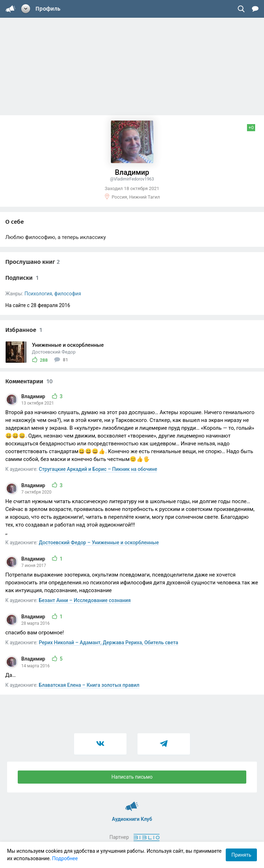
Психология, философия (53, 294)
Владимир (34, 396)
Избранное (24, 330)
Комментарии (29, 381)
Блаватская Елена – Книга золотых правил (89, 685)
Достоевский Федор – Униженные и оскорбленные (99, 542)
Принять (241, 855)
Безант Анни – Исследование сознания (85, 600)
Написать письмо (132, 777)
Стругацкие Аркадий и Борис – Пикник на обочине (98, 469)
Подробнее (65, 858)
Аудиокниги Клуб (132, 803)
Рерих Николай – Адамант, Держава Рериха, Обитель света (109, 642)
